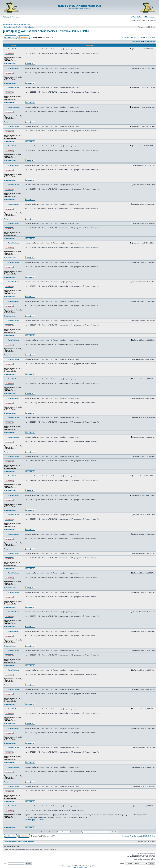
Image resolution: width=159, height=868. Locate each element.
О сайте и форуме (28, 27)
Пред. (132, 37)
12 (140, 37)
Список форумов (9, 27)
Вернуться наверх (10, 64)
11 (137, 37)
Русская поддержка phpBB (79, 867)
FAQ (133, 17)
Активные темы (25, 24)
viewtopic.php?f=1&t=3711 (35, 820)
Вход (6, 17)
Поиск (140, 17)
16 (148, 37)
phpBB (71, 866)
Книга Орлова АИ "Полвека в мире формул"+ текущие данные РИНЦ (46, 31)
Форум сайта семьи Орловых (79, 8)
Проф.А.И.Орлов (18, 33)
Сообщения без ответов (11, 24)
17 (150, 37)
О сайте (19, 27)
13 (142, 37)
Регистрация (15, 17)
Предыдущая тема (137, 42)
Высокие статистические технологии (79, 6)
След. (154, 37)
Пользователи (150, 17)
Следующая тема (150, 42)
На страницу (126, 37)
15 (146, 37)
